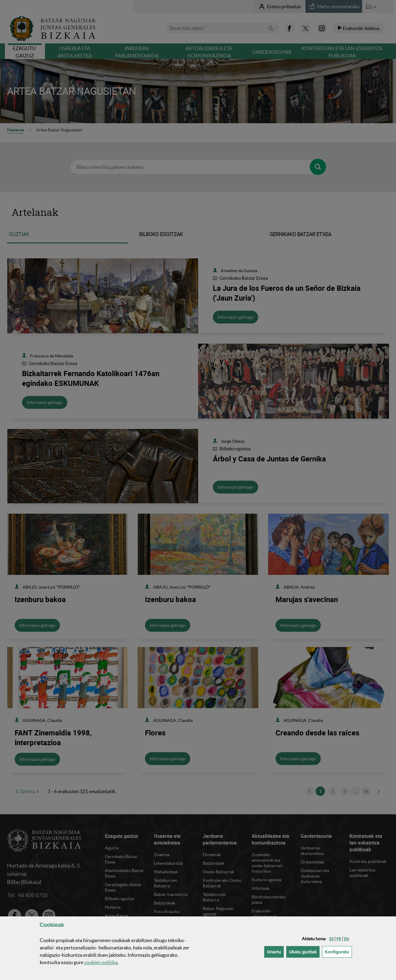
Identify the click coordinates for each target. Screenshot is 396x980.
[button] (331, 939)
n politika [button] (101, 962)
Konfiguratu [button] (338, 951)
